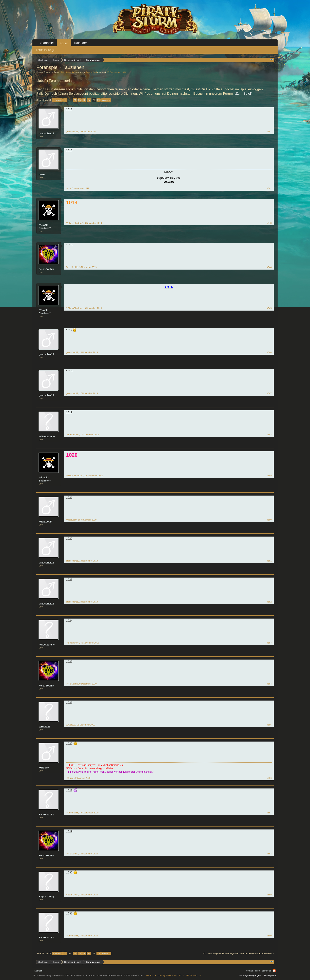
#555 (269, 725)
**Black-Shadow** (45, 226)
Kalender (80, 43)
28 (94, 100)
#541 (269, 132)
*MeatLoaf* (45, 522)
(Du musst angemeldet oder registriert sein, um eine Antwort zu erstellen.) (238, 953)
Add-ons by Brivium (174, 975)
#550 (269, 520)
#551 (269, 561)
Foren (64, 43)
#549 (269, 476)
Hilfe (258, 971)
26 (84, 100)
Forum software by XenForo (61, 975)
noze (42, 174)
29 (98, 100)
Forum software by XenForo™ (116, 975)
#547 (269, 393)
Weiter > (106, 100)
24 (75, 100)
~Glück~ (44, 768)
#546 (269, 352)
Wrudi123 (44, 727)
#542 (269, 188)
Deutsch (38, 971)
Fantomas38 (46, 815)
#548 (269, 435)
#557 (269, 813)
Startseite (47, 43)
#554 (269, 684)
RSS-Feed (274, 971)
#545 (269, 308)
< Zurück (57, 100)
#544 (269, 267)
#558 (269, 854)
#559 (269, 895)
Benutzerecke (68, 72)
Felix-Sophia (46, 269)
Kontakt (250, 971)
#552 (269, 602)
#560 (269, 936)
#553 (269, 643)
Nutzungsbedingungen (250, 975)
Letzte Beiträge (45, 50)
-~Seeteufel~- (47, 436)
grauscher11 (46, 133)
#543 (269, 223)
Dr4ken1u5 (92, 72)
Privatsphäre (270, 975)
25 (79, 100)
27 (89, 100)
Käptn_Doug (46, 897)
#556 (269, 778)
